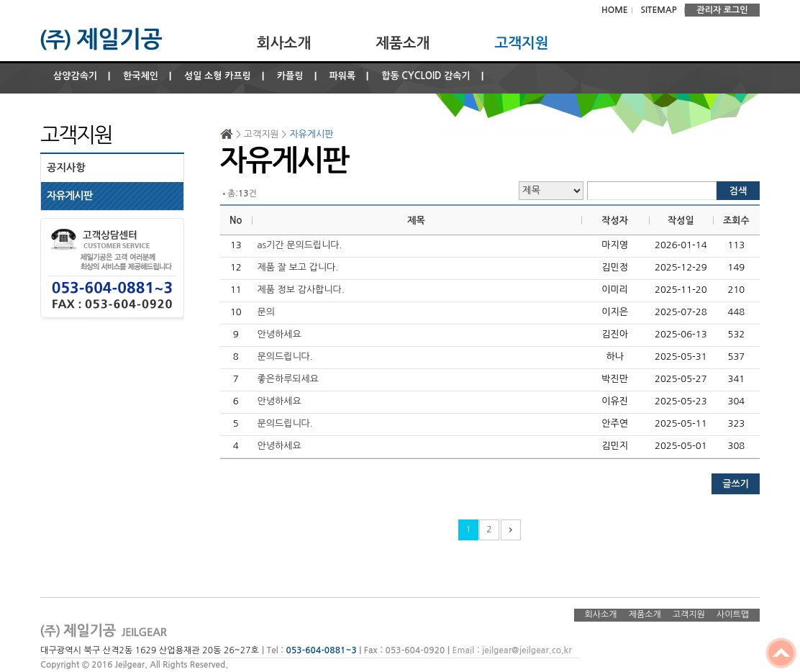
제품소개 (403, 43)
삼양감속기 (75, 76)
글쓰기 (736, 484)
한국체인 (141, 76)
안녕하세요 (279, 334)
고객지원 (521, 43)
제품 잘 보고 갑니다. (298, 267)
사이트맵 (733, 614)
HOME (615, 10)
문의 (266, 312)
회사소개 (284, 43)
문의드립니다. (285, 357)
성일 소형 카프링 (218, 76)
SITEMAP (658, 10)
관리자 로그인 (722, 10)
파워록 (343, 76)
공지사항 (66, 168)
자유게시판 (70, 196)
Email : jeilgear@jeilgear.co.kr (512, 650)
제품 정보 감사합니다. (301, 290)
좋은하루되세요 (288, 379)
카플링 (290, 76)
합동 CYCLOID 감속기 (426, 76)
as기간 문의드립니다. (300, 245)
